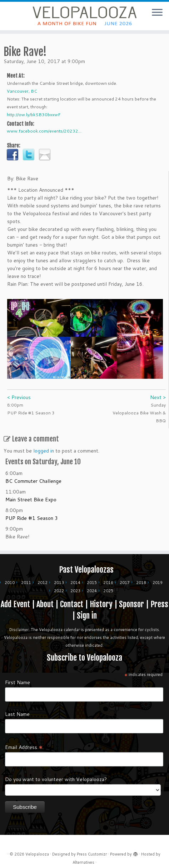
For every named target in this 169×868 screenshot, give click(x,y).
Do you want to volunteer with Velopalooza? (56, 777)
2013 (59, 581)
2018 (141, 581)
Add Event (15, 602)
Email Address (24, 745)
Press (159, 602)
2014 (75, 581)
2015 (92, 581)
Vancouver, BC (22, 89)
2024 (92, 589)
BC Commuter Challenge (33, 479)
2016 (108, 581)
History (101, 602)
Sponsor (131, 602)
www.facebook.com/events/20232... (44, 129)
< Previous (19, 396)
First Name (18, 681)
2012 (43, 581)
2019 (158, 581)
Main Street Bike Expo (31, 498)
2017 (125, 581)
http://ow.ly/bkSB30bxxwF (34, 113)
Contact (72, 602)
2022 (59, 589)
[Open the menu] (157, 13)
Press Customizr (92, 852)
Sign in (87, 614)
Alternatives (83, 861)
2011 (26, 581)
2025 (108, 589)
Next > (158, 396)
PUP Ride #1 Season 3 (32, 516)
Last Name (17, 712)
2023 (75, 589)
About (45, 602)
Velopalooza (37, 852)
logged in (44, 449)
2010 (10, 581)
